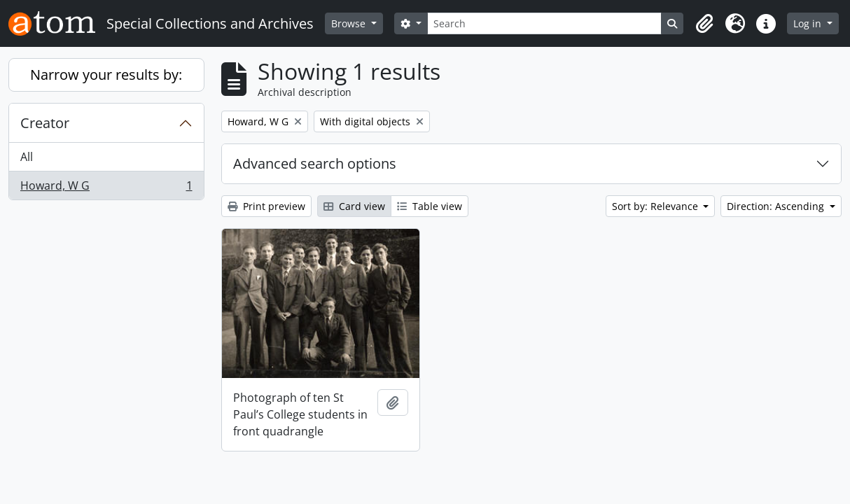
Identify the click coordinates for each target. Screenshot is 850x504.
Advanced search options (315, 163)
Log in (809, 23)
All (27, 157)
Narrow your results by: (106, 75)
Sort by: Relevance (656, 206)
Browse (350, 23)
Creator (45, 123)
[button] (704, 24)
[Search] (545, 23)
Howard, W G (106, 188)
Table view (430, 206)
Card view (354, 206)
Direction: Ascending (777, 206)
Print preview (266, 206)
